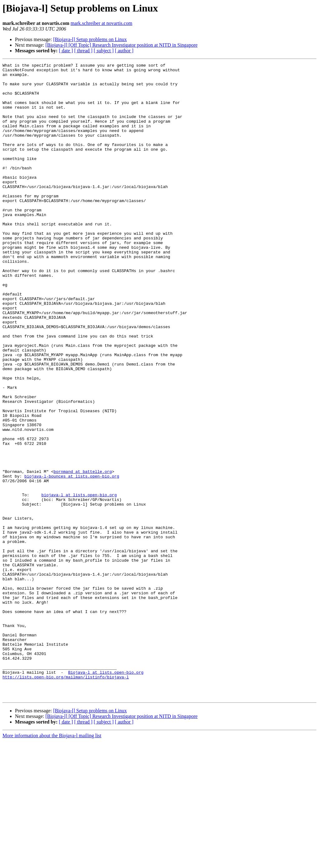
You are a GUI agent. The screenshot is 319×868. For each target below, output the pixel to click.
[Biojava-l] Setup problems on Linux (90, 39)
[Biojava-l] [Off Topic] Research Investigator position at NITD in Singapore (121, 45)
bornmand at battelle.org (83, 554)
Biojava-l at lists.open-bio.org (106, 795)
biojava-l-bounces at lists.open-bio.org (72, 559)
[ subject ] (104, 51)
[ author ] (124, 51)
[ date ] (66, 51)
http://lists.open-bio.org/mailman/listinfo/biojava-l (66, 800)
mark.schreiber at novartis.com (101, 23)
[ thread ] (83, 51)
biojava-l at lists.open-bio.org (79, 582)
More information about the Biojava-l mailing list (52, 863)
